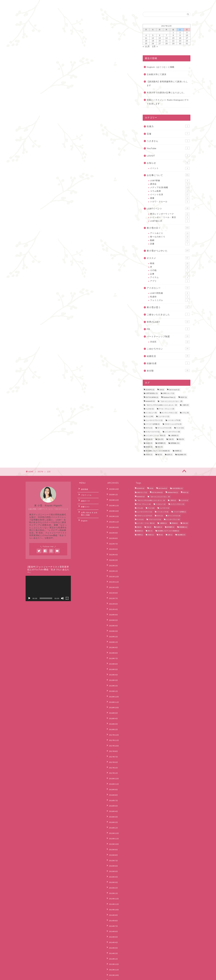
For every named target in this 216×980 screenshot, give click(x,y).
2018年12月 (113, 658)
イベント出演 (170, 195)
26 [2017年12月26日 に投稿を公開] (153, 44)
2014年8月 (112, 840)
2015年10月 (113, 778)
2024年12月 (113, 498)
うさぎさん (168, 141)
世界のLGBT (168, 322)
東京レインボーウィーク (170, 214)
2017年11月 (113, 693)
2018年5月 (112, 671)
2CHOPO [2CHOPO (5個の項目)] (150, 390)
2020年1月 (112, 613)
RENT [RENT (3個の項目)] (184, 398)
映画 (170, 263)
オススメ (168, 258)
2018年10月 (113, 667)
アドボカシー (168, 288)
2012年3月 (112, 960)
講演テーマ (84, 498)
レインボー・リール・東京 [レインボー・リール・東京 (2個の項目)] (156, 435)
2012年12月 (113, 924)
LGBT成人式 (170, 221)
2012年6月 (112, 947)
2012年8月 (112, 938)
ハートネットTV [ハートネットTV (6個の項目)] (174, 420)
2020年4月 (112, 600)
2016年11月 (113, 729)
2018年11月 (113, 662)
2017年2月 (112, 715)
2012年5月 (112, 951)
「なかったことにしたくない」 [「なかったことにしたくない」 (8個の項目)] (171, 401)
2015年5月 (112, 800)
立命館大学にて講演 (157, 74)
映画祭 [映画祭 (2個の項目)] (149, 447)
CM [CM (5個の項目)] (162, 390)
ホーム (33, 4)
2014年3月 (112, 862)
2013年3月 (112, 915)
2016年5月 (112, 747)
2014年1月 (112, 871)
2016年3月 (112, 756)
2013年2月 (112, 920)
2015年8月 (112, 787)
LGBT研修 (170, 181)
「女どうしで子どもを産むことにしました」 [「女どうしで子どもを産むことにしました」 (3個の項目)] (161, 405)
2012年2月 (112, 964)
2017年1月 (112, 720)
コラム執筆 (170, 191)
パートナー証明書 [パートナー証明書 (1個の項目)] (153, 424)
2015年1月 (112, 818)
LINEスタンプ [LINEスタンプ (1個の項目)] (169, 393)
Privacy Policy (34, 976)
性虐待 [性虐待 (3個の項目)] (149, 443)
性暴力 (168, 126)
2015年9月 (112, 782)
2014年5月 (112, 853)
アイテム (170, 277)
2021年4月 (112, 586)
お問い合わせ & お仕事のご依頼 (89, 508)
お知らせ (168, 163)
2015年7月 (112, 791)
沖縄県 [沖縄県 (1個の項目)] (178, 451)
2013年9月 (112, 889)
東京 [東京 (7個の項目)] (160, 447)
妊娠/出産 (168, 363)
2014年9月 (112, 835)
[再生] (29, 598)
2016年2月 (112, 760)
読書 (170, 244)
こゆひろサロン (168, 349)
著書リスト (84, 502)
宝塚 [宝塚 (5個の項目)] (171, 439)
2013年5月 (112, 907)
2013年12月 (113, 875)
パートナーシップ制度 (168, 336)
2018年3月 (112, 680)
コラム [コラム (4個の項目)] (185, 413)
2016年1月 (112, 764)
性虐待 (170, 297)
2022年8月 (112, 529)
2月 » (155, 46)
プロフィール (85, 493)
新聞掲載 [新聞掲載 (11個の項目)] (175, 443)
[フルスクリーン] (67, 598)
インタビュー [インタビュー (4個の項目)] (151, 413)
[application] (48, 588)
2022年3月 (112, 546)
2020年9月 (112, 591)
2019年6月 (112, 631)
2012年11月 (113, 929)
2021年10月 (113, 569)
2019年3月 (112, 644)
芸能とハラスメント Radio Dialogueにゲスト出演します (168, 102)
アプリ (170, 281)
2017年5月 (112, 711)
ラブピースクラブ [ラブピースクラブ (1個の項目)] (153, 432)
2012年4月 (112, 955)
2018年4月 (112, 675)
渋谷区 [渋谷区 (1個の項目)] (149, 455)
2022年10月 (113, 520)
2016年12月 (113, 724)
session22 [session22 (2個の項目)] (150, 401)
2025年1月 (112, 493)
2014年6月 (112, 849)
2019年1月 (112, 653)
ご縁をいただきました (168, 314)
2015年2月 (112, 813)
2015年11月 (113, 773)
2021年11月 (113, 564)
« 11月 (146, 46)
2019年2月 (112, 649)
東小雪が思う (168, 307)
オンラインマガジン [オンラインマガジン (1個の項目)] (169, 413)
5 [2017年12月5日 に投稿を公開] (153, 35)
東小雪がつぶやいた (168, 250)
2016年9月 (112, 733)
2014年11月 (113, 827)
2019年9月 (112, 618)
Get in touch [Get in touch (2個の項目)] (174, 390)
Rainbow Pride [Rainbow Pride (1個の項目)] (169, 398)
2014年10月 (113, 831)
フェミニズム (170, 300)
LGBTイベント (168, 208)
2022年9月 (112, 524)
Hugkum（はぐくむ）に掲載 (161, 67)
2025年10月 (113, 489)
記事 (170, 274)
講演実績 (83, 489)
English (66, 4)
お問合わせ (49, 4)
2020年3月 (112, 604)
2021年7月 (112, 578)
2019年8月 (112, 622)
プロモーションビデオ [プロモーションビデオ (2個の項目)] (173, 424)
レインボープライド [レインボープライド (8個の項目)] (172, 432)
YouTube (168, 148)
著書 (170, 198)
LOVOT (168, 155)
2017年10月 (113, 698)
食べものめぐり (170, 237)
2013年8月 (112, 893)
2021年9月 (112, 573)
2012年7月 (112, 942)
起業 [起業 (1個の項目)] (170, 455)
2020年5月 (112, 595)
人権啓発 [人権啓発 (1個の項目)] (175, 435)
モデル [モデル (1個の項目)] (149, 428)
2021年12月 (113, 560)
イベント (170, 168)
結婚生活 (168, 356)
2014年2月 (112, 867)
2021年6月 (112, 582)
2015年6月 (112, 795)
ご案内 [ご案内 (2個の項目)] (185, 405)
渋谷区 (170, 342)
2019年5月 (112, 635)
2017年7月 (112, 707)
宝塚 (168, 134)
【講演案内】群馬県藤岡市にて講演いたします (167, 84)
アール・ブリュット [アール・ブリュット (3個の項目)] (167, 409)
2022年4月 (112, 542)
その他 (170, 270)
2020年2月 (112, 609)
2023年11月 (113, 502)
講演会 (170, 184)
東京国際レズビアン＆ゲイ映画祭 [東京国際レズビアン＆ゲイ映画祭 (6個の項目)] (158, 451)
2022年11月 (113, 515)
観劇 (170, 240)
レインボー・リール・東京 (170, 217)
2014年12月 (113, 822)
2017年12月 (113, 689)
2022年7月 (112, 533)
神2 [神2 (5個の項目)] (160, 455)
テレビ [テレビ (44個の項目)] (149, 417)
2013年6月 (112, 902)
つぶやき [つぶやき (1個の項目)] (150, 409)
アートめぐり (170, 233)
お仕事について (168, 175)
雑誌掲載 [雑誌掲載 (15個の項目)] (182, 455)
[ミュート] (62, 598)
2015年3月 (112, 809)
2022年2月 (112, 551)
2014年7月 (112, 844)
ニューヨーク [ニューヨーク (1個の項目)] (164, 417)
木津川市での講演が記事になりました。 (166, 93)
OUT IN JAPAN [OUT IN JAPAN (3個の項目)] (152, 398)
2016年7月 (112, 742)
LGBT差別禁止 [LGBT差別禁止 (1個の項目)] (152, 393)
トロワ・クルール (170, 202)
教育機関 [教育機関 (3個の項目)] (161, 443)
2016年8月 (112, 738)
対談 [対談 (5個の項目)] (181, 439)
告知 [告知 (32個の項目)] (160, 439)
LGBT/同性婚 (170, 293)
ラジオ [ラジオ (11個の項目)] (180, 428)
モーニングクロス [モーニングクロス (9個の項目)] (164, 428)
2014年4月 (112, 858)
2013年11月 (113, 880)
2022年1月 (112, 555)
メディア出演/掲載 (170, 188)
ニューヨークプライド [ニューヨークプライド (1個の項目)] (154, 420)
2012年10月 (113, 933)
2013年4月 (112, 911)
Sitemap (48, 976)
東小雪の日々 (168, 228)
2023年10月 (113, 506)
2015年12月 (113, 769)
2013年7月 (112, 898)
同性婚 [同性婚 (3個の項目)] (149, 439)
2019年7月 (112, 627)
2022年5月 (112, 538)
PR (168, 329)
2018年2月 (112, 684)
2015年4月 (112, 804)
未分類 (168, 370)
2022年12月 (113, 511)
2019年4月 (112, 640)
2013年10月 (113, 884)
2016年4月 (112, 751)
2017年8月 (112, 702)
